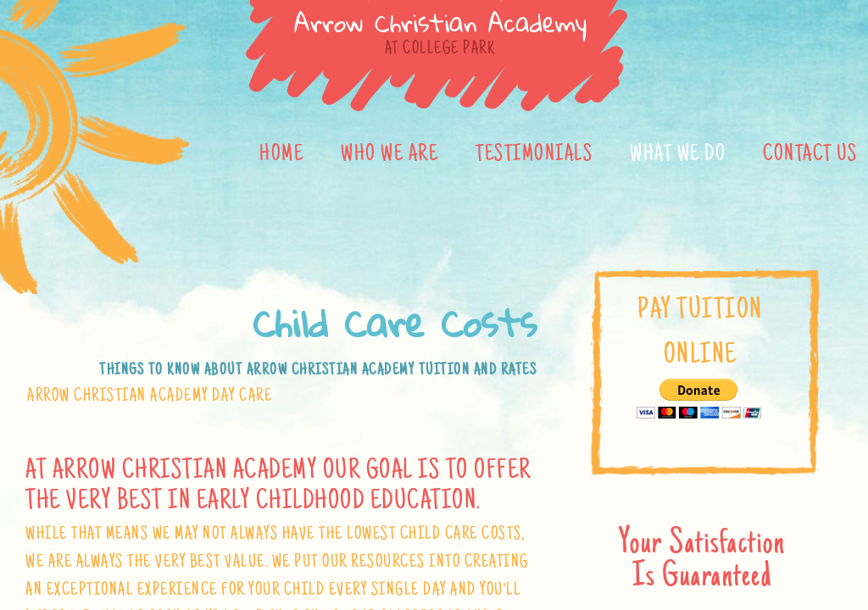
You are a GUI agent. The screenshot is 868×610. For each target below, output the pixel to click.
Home (281, 155)
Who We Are (389, 155)
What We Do (678, 155)
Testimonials (534, 155)
